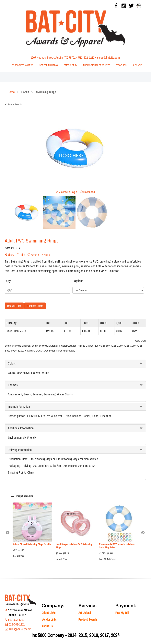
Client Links (49, 613)
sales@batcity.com (108, 57)
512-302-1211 (17, 624)
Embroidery (70, 65)
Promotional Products (97, 65)
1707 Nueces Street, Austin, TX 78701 (53, 57)
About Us (47, 626)
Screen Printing (49, 65)
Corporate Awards (23, 65)
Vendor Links (49, 619)
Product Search (88, 619)
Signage (137, 65)
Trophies (121, 65)
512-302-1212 (86, 57)
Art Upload (85, 613)
